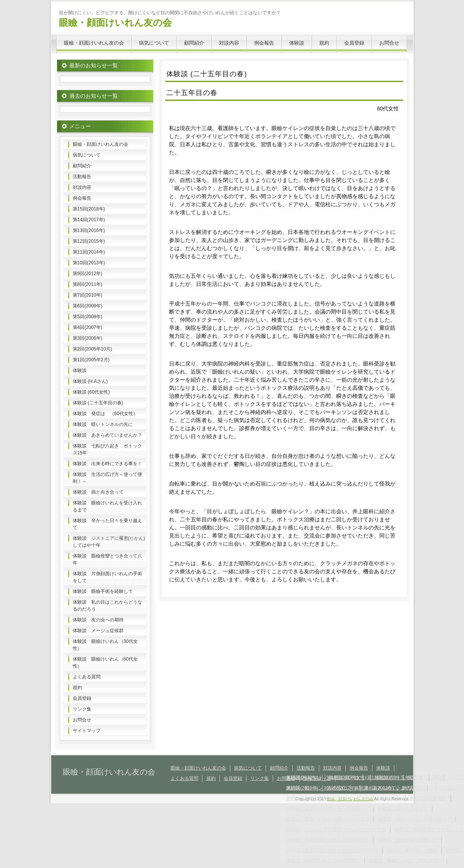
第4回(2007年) (88, 327)
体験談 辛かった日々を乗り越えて (107, 524)
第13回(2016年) (89, 230)
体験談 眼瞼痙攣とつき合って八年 (107, 559)
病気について (154, 43)
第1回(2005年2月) (91, 360)
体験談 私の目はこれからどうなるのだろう (107, 606)
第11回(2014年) (89, 252)
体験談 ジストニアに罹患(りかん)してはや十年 (109, 542)
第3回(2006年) (88, 338)
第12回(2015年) (89, 241)
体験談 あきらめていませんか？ (107, 435)
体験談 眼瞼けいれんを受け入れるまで (107, 506)
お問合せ (389, 43)
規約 (324, 43)
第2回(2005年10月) (93, 349)
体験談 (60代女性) (91, 392)
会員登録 (354, 43)
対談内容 (229, 43)
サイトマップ (87, 731)
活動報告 (82, 177)
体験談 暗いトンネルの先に (103, 424)
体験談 (297, 43)
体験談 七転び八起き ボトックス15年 (107, 449)
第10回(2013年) (89, 263)
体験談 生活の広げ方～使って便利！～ (107, 478)
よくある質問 (87, 677)
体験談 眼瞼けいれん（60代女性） (105, 663)
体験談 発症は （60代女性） (105, 414)
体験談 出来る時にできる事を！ (107, 464)
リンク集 (82, 709)
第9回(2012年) (88, 274)
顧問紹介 (194, 43)
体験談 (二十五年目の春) (98, 403)
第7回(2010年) (88, 295)
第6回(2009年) (88, 306)
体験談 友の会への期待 (98, 620)
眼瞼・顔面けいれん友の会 (115, 23)
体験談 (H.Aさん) (90, 381)
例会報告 (264, 43)
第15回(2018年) (89, 209)
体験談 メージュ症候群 (98, 631)
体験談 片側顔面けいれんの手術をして (107, 577)
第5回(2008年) (88, 317)
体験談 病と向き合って (98, 492)
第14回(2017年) (89, 220)
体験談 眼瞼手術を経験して (103, 591)
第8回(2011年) (88, 284)
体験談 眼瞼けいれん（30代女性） (105, 645)
